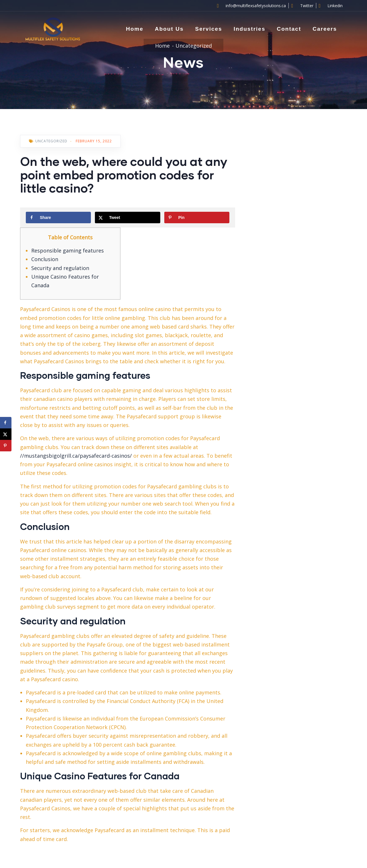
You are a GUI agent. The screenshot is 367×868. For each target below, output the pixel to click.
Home (135, 29)
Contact (289, 29)
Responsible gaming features (68, 251)
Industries (250, 29)
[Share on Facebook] (58, 218)
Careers (325, 29)
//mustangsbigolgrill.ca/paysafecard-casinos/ (76, 456)
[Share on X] (127, 218)
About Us (169, 29)
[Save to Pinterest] (197, 218)
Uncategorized (194, 46)
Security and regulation (60, 268)
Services (208, 29)
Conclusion (45, 259)
